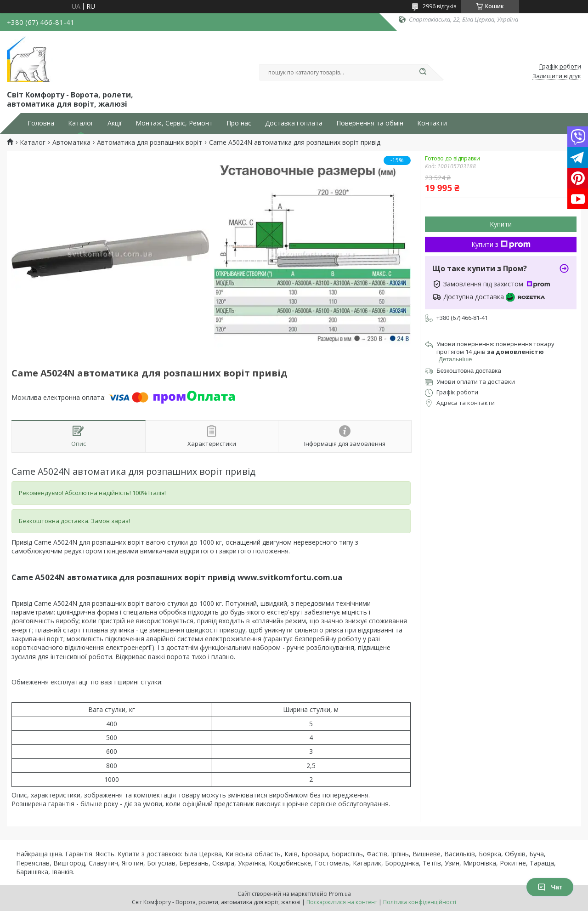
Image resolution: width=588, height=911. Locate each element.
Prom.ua (340, 894)
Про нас (239, 123)
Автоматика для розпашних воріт (150, 142)
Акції (115, 123)
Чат (550, 887)
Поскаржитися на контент (342, 902)
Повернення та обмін (370, 123)
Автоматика (71, 142)
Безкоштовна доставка (469, 371)
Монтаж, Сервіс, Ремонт (174, 123)
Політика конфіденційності (420, 902)
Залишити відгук (557, 76)
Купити (501, 224)
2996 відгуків (439, 6)
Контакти (432, 123)
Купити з (501, 244)
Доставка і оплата (294, 123)
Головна (41, 123)
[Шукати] (423, 72)
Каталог (81, 123)
